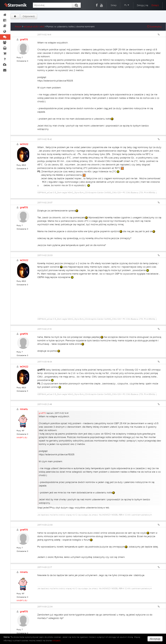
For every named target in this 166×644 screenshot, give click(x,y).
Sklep (114, 5)
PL (127, 5)
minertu (24, 409)
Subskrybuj (154, 27)
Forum (18, 27)
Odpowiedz (29, 16)
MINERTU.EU (22, 438)
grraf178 (24, 40)
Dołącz (155, 5)
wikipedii (56, 641)
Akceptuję (155, 639)
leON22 (24, 144)
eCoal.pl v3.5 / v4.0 (34, 27)
